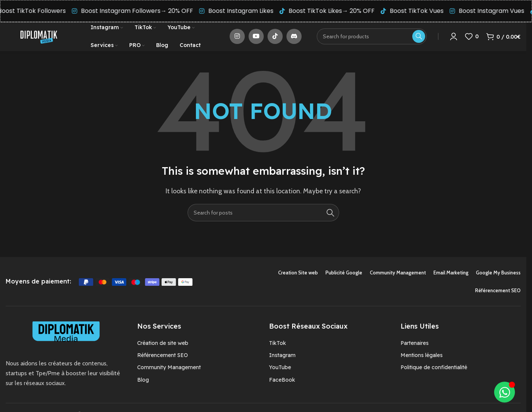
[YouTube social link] (256, 39)
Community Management (169, 372)
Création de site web (163, 348)
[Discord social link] (294, 39)
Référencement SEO (163, 360)
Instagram (282, 360)
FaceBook (282, 385)
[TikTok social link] (275, 39)
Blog (143, 385)
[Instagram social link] (237, 39)
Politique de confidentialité (434, 372)
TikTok (278, 348)
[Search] (263, 218)
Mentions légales (422, 360)
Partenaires (415, 348)
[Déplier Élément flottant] (505, 392)
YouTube (280, 372)
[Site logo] (39, 38)
